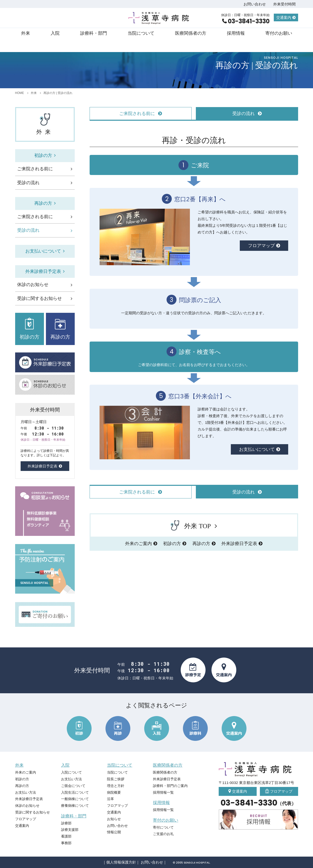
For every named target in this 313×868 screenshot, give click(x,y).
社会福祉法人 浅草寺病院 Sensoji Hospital (159, 18)
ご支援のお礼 (163, 834)
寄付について (163, 827)
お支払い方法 (26, 792)
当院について (141, 33)
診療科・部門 (94, 33)
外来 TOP (191, 525)
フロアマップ (261, 246)
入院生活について (75, 792)
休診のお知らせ (33, 285)
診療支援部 (70, 830)
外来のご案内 (139, 544)
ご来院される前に (35, 169)
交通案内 (284, 17)
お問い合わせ (255, 4)
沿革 (110, 799)
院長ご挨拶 (116, 779)
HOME (20, 93)
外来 (26, 33)
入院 (55, 33)
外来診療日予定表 (239, 544)
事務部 (66, 843)
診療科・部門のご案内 (170, 786)
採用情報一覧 (163, 792)
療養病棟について (75, 806)
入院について (71, 772)
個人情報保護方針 (121, 862)
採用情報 (236, 33)
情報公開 (114, 832)
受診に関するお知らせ (39, 298)
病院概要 (114, 792)
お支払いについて (257, 449)
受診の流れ (28, 183)
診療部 (66, 823)
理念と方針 (116, 786)
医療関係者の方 (191, 33)
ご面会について (73, 786)
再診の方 (201, 544)
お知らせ (114, 819)
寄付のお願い (279, 33)
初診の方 (172, 544)
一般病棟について (75, 799)
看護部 (66, 836)
